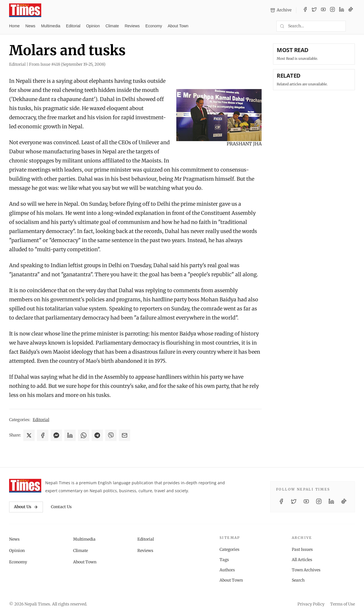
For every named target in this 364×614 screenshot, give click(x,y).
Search (298, 580)
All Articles (302, 560)
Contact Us (61, 507)
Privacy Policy (311, 604)
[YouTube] (323, 10)
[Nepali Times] (25, 486)
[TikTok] (351, 10)
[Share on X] (29, 435)
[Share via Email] (125, 435)
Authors (227, 570)
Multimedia (51, 26)
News (30, 26)
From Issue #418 (67, 64)
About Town (178, 26)
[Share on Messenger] (56, 435)
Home (14, 26)
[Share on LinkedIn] (70, 435)
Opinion (93, 26)
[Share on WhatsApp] (84, 435)
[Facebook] (305, 10)
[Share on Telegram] (97, 435)
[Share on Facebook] (43, 435)
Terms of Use (343, 604)
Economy (154, 26)
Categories (229, 549)
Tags (224, 560)
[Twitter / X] (314, 10)
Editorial (73, 26)
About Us (26, 507)
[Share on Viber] (111, 435)
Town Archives (306, 570)
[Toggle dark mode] (353, 26)
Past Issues (302, 549)
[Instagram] (332, 10)
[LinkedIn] (342, 10)
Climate (112, 26)
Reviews (132, 26)
